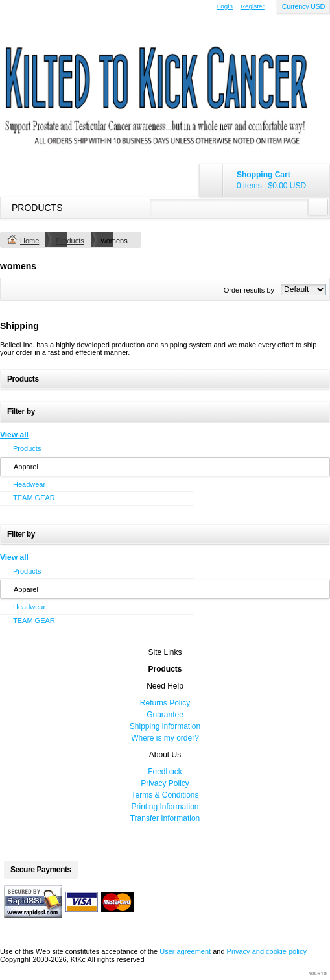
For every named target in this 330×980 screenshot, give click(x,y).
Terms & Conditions (165, 795)
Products (37, 208)
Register (253, 6)
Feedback (165, 772)
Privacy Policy (165, 783)
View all (14, 435)
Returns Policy (165, 703)
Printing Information (165, 807)
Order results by (249, 290)
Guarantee (165, 715)
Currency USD (303, 6)
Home (29, 241)
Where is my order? (165, 738)
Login (225, 6)
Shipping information (165, 726)
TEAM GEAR (34, 498)
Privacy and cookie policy (267, 951)
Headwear (29, 484)
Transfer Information (165, 818)
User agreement (185, 951)
